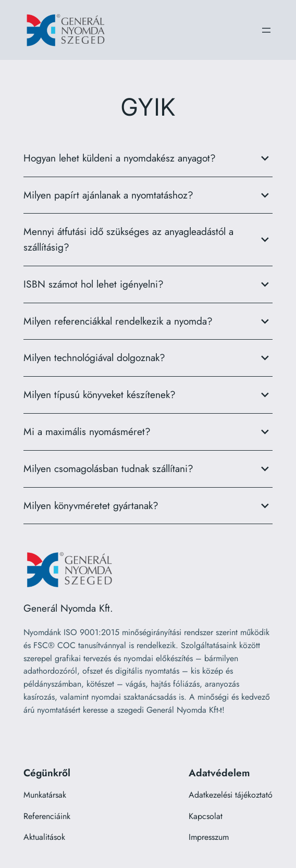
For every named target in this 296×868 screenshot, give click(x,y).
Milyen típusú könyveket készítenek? (148, 395)
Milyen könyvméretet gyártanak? (148, 506)
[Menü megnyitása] (266, 30)
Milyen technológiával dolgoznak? (148, 358)
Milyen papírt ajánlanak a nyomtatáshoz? (148, 195)
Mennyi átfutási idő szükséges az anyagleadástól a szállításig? (148, 239)
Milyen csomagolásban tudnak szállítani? (148, 469)
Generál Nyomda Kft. (68, 608)
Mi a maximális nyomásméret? (148, 432)
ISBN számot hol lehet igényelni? (148, 284)
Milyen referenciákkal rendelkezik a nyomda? (148, 321)
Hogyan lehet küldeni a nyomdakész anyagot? (148, 158)
